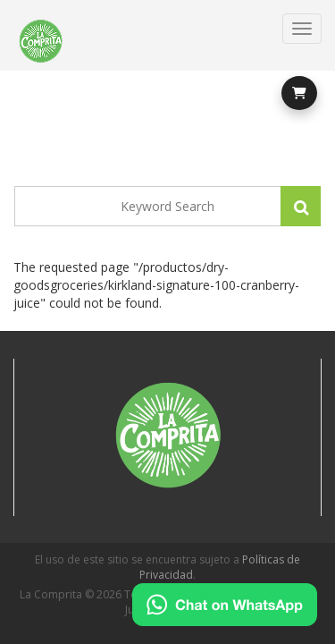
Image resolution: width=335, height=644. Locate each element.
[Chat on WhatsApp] (225, 605)
